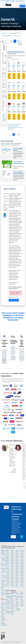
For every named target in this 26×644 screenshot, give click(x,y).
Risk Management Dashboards (23, 556)
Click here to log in (14, 298)
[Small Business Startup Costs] (24, 63)
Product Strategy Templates (18, 583)
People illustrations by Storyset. (20, 366)
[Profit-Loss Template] (14, 104)
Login (22, 4)
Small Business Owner (22, 597)
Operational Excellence (3, 564)
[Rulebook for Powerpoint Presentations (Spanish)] (9, 104)
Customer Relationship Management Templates (8, 586)
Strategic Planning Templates (23, 570)
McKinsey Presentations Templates (18, 564)
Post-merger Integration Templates (18, 574)
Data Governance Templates (13, 555)
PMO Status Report (9, 67)
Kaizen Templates (13, 586)
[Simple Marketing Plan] (9, 84)
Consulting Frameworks (3, 576)
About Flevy (3, 603)
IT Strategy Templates (13, 577)
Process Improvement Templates (18, 580)
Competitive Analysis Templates (8, 573)
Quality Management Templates (18, 586)
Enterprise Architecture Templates (13, 565)
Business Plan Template (15, 67)
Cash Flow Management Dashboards (8, 567)
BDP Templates (8, 556)
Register (22, 6)
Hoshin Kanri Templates (13, 574)
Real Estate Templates (23, 552)
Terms (5, 619)
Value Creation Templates (23, 585)
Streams (3, 588)
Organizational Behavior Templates (18, 568)
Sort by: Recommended (13, 59)
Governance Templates (13, 570)
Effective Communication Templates (13, 561)
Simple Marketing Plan (10, 87)
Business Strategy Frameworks (13, 595)
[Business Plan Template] (14, 63)
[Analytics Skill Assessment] (19, 63)
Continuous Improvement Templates (8, 574)
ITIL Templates (13, 579)
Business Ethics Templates (8, 559)
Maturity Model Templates (18, 562)
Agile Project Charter (19, 87)
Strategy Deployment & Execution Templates (23, 573)
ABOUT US (5, 33)
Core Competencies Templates (8, 576)
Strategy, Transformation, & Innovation (9, 597)
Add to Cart (9, 76)
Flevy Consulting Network (3, 591)
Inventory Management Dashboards (13, 585)
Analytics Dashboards (8, 553)
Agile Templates (8, 552)
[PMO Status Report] (9, 63)
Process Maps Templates (18, 582)
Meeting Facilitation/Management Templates (18, 565)
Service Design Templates (23, 562)
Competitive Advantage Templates (8, 571)
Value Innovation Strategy (22, 604)
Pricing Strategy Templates (18, 577)
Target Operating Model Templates (23, 579)
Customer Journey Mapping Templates (8, 585)
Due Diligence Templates (13, 559)
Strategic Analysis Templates (23, 568)
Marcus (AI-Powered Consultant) (3, 609)
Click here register (14, 300)
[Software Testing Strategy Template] (14, 84)
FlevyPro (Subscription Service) (4, 585)
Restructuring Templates (23, 555)
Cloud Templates (8, 570)
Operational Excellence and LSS (8, 604)
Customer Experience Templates (8, 583)
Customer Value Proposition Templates (13, 550)
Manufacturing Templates (18, 558)
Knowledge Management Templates (18, 552)
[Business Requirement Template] (24, 84)
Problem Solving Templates (18, 579)
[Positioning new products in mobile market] (19, 104)
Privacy (3, 621)
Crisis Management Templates (8, 582)
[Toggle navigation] (3, 5)
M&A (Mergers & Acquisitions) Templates (18, 556)
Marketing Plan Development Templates (18, 561)
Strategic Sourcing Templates (23, 571)
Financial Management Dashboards (13, 567)
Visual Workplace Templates (23, 586)
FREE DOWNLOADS (7, 36)
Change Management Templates (8, 568)
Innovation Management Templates (13, 583)
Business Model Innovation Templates (8, 561)
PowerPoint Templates (3, 580)
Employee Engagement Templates (13, 562)
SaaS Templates (23, 558)
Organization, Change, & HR (8, 609)
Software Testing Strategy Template (15, 88)
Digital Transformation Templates (13, 558)
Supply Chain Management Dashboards (23, 577)
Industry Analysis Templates (13, 582)
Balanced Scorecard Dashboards (8, 558)
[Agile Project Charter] (19, 84)
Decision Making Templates (13, 556)
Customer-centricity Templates (13, 552)
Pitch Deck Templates (18, 573)
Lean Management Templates (18, 555)
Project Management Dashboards (18, 585)
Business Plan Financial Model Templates (8, 564)
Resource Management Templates (23, 553)
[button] (9, 497)
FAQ (2, 619)
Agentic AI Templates (8, 550)
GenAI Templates (13, 568)
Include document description (20, 43)
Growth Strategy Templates (13, 571)
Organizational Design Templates (18, 570)
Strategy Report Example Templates (23, 576)
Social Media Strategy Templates (23, 565)
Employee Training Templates (13, 564)
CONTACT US (17, 36)
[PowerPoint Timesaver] (24, 104)
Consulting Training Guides (13, 607)
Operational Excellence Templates (18, 567)
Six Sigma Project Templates (23, 564)
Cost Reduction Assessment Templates (8, 580)
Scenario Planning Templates (23, 561)
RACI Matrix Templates (23, 550)
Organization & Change (3, 568)
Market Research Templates (18, 559)
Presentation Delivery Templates (18, 576)
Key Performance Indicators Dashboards (18, 550)
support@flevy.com (5, 625)
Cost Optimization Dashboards (8, 579)
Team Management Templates (23, 580)
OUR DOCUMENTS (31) (15, 33)
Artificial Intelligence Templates (8, 555)
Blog (2, 622)
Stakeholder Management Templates (23, 567)
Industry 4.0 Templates (13, 580)
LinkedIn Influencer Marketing (3, 616)
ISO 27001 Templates (13, 576)
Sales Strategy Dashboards (23, 559)
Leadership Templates (18, 553)
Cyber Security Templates (13, 553)
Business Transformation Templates (8, 565)
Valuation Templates (23, 582)
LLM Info (17, 604)
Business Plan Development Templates (8, 562)
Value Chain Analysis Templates (23, 583)
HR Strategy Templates (13, 573)
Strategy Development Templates (23, 574)
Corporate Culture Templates (8, 577)
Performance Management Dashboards (18, 571)
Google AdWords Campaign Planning (19, 163)
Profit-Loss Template (15, 107)
